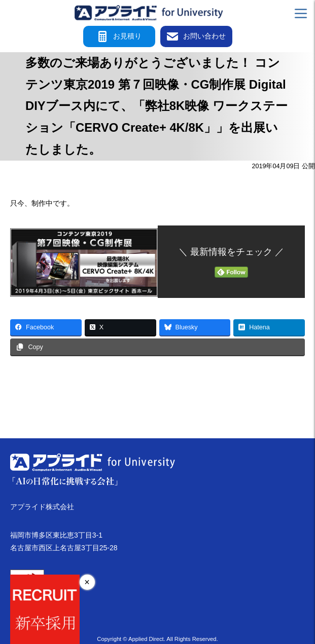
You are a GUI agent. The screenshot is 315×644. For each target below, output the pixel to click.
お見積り (119, 36)
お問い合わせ (196, 36)
